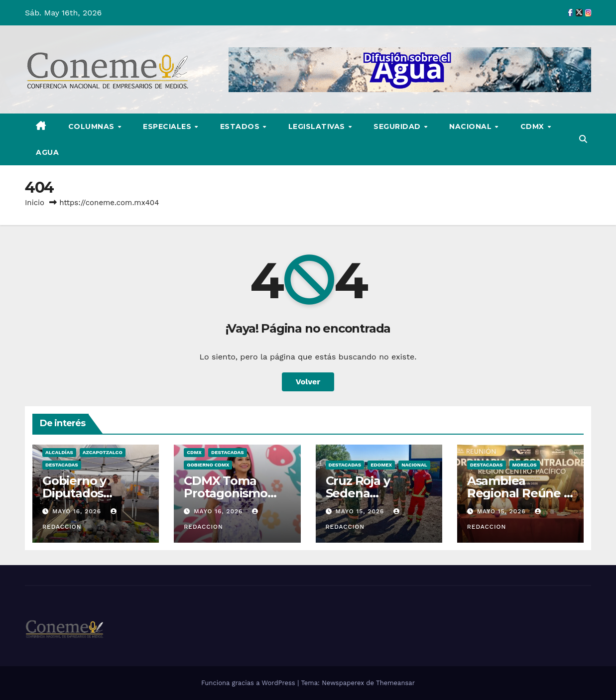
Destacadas (62, 465)
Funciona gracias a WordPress (249, 683)
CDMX (534, 126)
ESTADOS (241, 126)
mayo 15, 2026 (361, 511)
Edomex (381, 465)
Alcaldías (59, 452)
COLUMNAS (93, 126)
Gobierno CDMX (208, 465)
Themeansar (395, 683)
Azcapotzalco (103, 452)
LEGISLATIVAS (318, 126)
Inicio (35, 203)
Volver (308, 382)
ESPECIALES (168, 126)
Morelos (525, 465)
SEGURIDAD (398, 126)
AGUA (47, 152)
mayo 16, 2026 (78, 511)
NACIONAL (472, 126)
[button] (583, 139)
